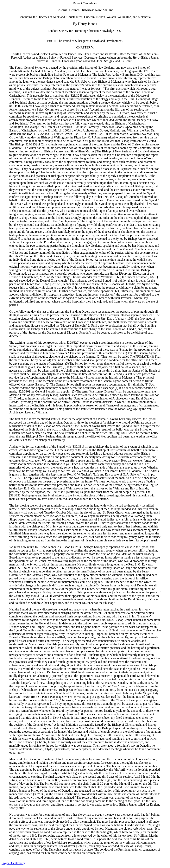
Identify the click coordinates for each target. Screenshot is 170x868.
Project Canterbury (13, 863)
